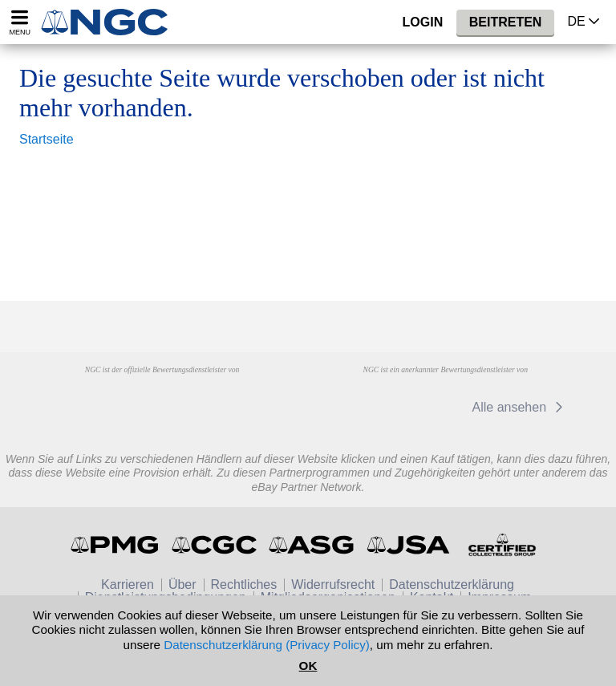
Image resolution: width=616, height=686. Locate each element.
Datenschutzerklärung (452, 585)
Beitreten (506, 22)
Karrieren (128, 585)
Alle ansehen (520, 407)
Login (423, 22)
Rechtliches (244, 585)
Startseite (47, 139)
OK (308, 666)
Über (182, 585)
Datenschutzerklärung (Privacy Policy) (267, 645)
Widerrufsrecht (333, 585)
